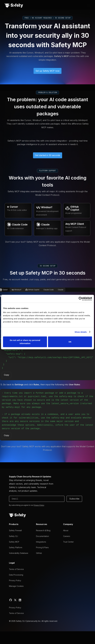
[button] (88, 5)
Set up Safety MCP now (47, 71)
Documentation (42, 536)
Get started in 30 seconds (48, 155)
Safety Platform (16, 547)
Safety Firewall (15, 530)
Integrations (41, 542)
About (66, 530)
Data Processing (16, 575)
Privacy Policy (15, 580)
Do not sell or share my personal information (25, 342)
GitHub (39, 553)
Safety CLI (13, 536)
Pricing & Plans (42, 547)
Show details (81, 332)
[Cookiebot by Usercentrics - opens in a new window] (81, 299)
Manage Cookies (16, 586)
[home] (14, 5)
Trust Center (68, 542)
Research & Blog (43, 530)
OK (70, 342)
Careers (67, 536)
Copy (7, 375)
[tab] (17, 290)
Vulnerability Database (19, 553)
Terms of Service (16, 569)
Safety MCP (14, 542)
